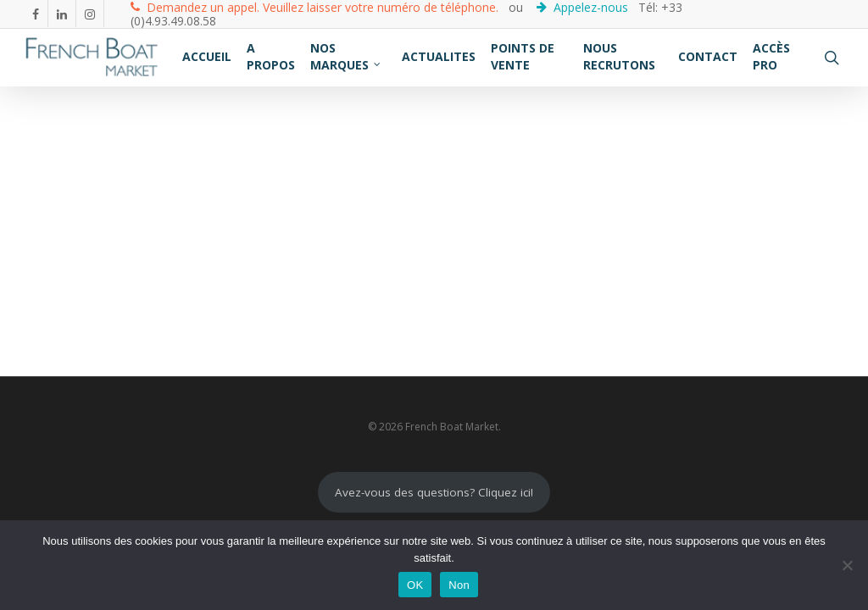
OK (415, 585)
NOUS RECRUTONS (619, 56)
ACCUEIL (207, 56)
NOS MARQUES (346, 56)
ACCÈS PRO (771, 56)
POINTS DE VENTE (523, 56)
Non (459, 585)
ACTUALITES (439, 56)
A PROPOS (271, 56)
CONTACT (708, 56)
